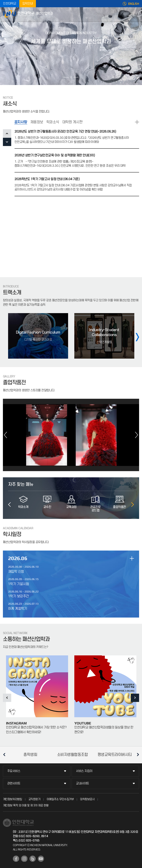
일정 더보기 (132, 558)
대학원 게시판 (72, 122)
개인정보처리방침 (12, 799)
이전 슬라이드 (66, 77)
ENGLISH (134, 4)
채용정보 (37, 122)
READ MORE (137, 122)
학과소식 (53, 122)
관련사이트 (14, 784)
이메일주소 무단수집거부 (60, 799)
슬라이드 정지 (71, 77)
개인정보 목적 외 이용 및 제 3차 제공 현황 (26, 805)
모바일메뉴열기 (137, 14)
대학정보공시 (87, 799)
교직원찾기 (34, 799)
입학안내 (28, 4)
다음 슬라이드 (76, 77)
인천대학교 (10, 4)
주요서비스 (14, 771)
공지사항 (21, 122)
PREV (7, 133)
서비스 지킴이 (84, 771)
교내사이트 (83, 784)
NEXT (7, 142)
